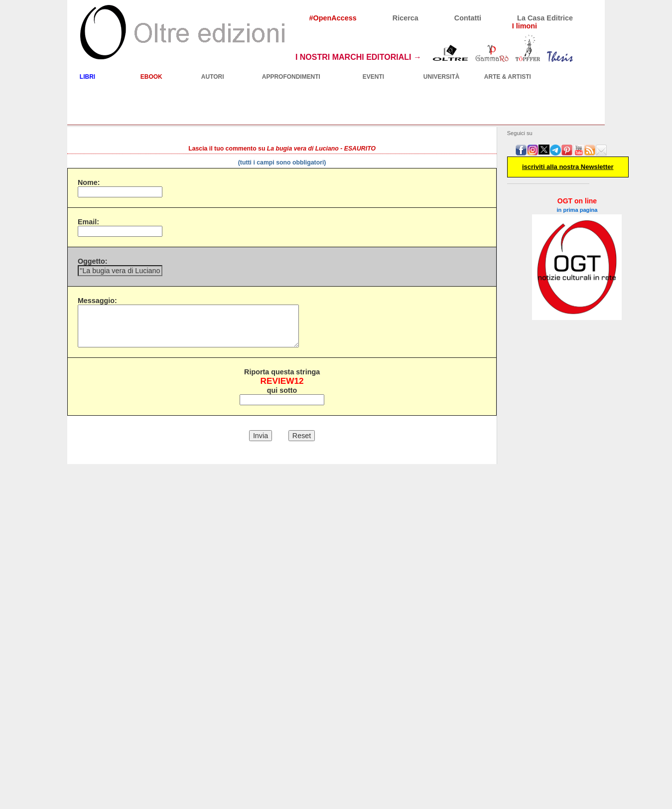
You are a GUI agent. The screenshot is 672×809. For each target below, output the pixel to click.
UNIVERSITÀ (442, 77)
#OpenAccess (333, 18)
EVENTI (373, 77)
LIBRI (87, 77)
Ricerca (405, 18)
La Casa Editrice (545, 18)
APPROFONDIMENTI (291, 77)
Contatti (468, 18)
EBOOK (151, 77)
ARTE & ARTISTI (508, 77)
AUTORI (213, 77)
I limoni (525, 26)
